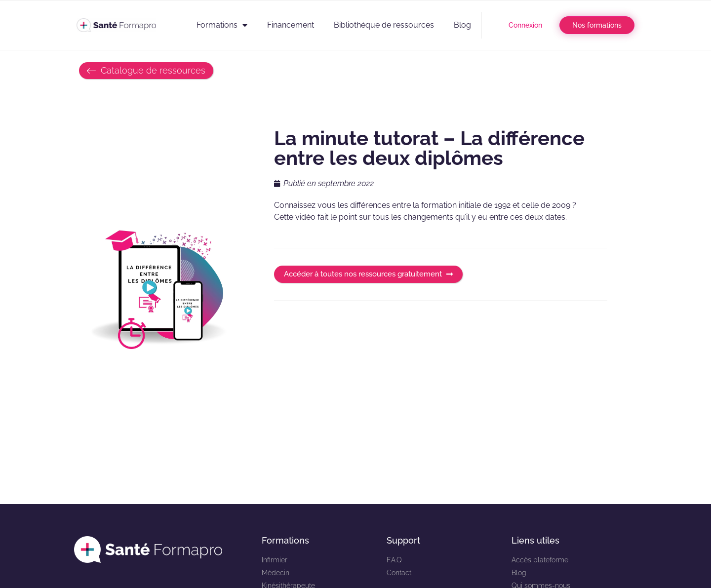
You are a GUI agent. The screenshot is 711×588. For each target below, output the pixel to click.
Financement (291, 25)
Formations (222, 25)
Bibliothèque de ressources (384, 25)
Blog (462, 25)
